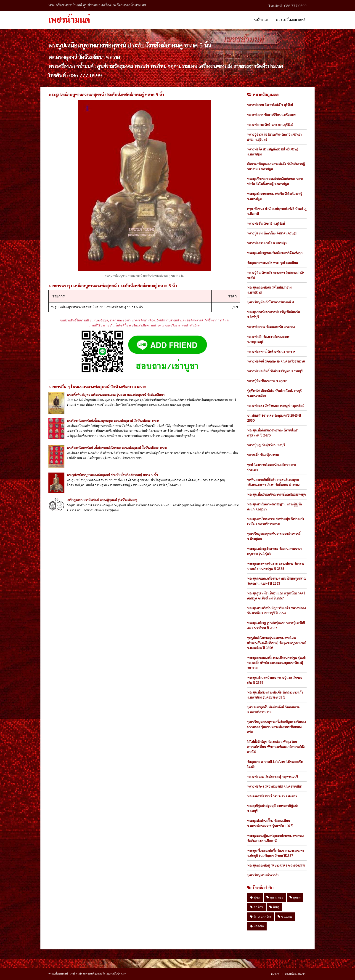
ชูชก (255, 897)
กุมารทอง (275, 897)
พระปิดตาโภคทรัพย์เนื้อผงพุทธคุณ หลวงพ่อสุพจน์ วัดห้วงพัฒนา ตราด (113, 421)
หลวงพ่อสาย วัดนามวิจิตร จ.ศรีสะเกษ (272, 115)
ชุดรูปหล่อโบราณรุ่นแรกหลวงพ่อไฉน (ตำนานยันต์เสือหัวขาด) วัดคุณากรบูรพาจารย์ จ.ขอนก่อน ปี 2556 (277, 643)
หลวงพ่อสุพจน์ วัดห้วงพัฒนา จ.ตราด (271, 352)
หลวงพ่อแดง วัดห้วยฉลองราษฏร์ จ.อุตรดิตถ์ (276, 406)
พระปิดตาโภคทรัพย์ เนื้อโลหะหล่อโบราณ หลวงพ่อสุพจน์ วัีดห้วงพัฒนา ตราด (117, 448)
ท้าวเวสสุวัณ (261, 917)
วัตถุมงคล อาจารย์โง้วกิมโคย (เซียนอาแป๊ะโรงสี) (275, 764)
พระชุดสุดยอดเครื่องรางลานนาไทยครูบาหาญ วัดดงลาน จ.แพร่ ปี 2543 (277, 581)
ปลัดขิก (257, 926)
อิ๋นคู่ (274, 907)
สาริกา (256, 907)
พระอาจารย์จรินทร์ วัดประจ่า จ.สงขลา (272, 796)
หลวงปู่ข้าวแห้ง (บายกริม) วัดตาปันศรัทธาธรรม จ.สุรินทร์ (274, 137)
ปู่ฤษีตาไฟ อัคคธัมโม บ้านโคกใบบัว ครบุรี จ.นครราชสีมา (274, 393)
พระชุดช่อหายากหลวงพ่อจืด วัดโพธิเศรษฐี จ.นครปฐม (275, 196)
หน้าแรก (261, 20)
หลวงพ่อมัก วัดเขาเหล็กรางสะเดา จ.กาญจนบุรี (269, 339)
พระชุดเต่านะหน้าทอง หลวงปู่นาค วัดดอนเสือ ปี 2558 (275, 680)
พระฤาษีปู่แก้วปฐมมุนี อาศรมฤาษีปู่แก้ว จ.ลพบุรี (273, 809)
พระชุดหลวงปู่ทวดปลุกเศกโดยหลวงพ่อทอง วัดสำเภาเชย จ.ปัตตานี (275, 838)
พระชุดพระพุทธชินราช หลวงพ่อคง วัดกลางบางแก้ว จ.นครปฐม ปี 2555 (276, 566)
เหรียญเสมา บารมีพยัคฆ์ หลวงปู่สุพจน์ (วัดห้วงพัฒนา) (102, 500)
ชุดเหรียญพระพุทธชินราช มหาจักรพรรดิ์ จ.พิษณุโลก (274, 536)
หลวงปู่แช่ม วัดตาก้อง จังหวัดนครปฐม (272, 233)
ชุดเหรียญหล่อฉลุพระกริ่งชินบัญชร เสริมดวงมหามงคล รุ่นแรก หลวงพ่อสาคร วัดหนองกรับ (277, 727)
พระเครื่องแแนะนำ (291, 20)
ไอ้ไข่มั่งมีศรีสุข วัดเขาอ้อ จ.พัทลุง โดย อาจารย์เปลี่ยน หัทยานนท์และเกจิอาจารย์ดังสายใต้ (276, 747)
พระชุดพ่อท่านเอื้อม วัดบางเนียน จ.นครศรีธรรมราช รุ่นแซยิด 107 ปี (270, 823)
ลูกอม (295, 897)
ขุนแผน (285, 917)
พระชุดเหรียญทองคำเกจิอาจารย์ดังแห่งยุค (275, 253)
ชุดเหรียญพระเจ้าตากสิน (263, 875)
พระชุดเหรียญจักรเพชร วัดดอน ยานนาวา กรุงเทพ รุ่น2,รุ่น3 (274, 551)
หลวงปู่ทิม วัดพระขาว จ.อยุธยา (267, 381)
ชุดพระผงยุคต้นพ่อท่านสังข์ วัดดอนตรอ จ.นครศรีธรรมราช (273, 710)
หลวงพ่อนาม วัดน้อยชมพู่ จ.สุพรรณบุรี (273, 777)
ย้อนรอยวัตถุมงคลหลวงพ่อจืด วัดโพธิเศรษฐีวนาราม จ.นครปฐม (276, 167)
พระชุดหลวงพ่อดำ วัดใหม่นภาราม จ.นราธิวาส (269, 290)
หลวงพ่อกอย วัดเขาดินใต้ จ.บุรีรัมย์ (270, 105)
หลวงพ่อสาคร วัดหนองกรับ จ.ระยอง (271, 327)
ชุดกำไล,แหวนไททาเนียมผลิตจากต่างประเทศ (272, 467)
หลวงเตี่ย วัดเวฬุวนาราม (263, 455)
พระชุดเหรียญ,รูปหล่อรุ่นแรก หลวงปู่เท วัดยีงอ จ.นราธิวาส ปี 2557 (276, 625)
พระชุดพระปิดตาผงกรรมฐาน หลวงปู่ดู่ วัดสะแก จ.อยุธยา (274, 507)
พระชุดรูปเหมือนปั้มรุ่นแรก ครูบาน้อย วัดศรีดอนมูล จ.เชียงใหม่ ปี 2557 (276, 596)
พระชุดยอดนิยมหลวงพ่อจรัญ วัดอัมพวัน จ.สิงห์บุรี (274, 315)
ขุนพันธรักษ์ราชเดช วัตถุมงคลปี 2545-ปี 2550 (274, 418)
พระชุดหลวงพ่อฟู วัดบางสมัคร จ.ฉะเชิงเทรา (276, 865)
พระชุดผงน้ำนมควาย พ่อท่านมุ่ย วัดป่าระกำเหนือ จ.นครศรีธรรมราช (276, 522)
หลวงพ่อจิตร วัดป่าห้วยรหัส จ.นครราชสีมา (275, 786)
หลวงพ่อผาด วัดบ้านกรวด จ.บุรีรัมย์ (270, 125)
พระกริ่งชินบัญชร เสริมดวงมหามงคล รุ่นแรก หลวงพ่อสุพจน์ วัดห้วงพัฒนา (116, 395)
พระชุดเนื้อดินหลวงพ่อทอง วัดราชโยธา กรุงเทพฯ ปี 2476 (273, 433)
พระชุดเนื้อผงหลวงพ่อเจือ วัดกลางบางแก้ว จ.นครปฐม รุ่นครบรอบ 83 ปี (275, 695)
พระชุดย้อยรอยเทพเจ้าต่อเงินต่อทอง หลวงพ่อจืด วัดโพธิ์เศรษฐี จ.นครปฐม (275, 181)
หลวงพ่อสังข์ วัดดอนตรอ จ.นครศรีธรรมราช (276, 361)
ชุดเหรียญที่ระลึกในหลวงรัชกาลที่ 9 (270, 302)
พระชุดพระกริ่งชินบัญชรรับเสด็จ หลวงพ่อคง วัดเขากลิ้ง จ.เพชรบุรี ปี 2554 (277, 611)
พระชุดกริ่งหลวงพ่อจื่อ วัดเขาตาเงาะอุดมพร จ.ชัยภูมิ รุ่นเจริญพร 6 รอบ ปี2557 (276, 853)
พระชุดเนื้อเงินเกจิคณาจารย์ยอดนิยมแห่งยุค (276, 494)
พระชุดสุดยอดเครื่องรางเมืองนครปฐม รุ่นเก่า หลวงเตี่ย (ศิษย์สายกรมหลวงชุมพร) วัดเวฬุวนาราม (277, 663)
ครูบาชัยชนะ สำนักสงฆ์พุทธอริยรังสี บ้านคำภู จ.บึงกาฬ (277, 211)
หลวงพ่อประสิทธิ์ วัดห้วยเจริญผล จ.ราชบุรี (275, 371)
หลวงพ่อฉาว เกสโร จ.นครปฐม (267, 243)
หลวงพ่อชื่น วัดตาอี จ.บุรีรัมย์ (266, 223)
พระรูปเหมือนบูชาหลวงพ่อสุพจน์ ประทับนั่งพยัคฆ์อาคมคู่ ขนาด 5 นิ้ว (112, 475)
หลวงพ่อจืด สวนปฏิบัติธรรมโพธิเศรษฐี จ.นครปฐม (273, 152)
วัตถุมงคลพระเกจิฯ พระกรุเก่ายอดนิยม (273, 263)
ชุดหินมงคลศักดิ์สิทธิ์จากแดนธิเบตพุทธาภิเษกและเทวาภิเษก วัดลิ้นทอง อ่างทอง (273, 482)
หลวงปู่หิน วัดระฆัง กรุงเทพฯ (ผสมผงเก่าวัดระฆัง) (276, 275)
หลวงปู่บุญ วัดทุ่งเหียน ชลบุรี (266, 445)
